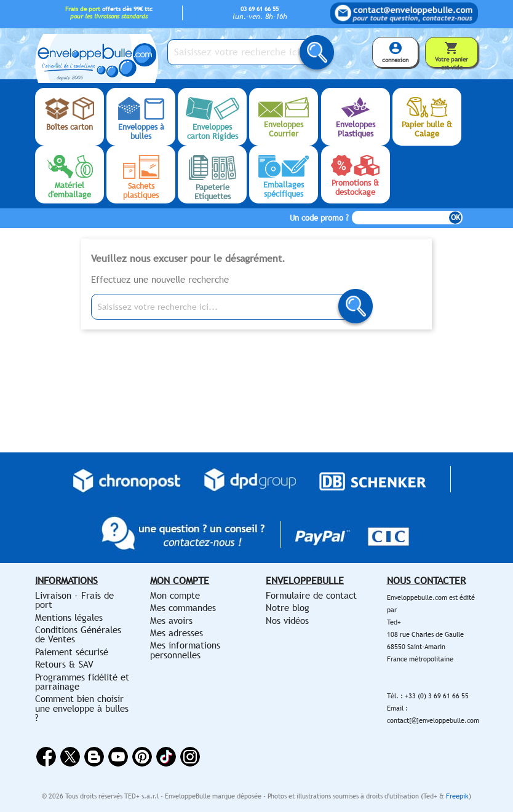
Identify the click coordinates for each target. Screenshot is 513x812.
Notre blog (288, 608)
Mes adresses (177, 633)
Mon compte (175, 595)
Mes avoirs (171, 621)
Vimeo (166, 757)
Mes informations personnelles (185, 650)
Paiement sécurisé (72, 652)
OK (455, 218)
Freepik (457, 796)
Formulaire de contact (311, 595)
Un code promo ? (319, 218)
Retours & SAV (64, 664)
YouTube (118, 757)
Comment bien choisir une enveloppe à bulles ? (82, 708)
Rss (94, 757)
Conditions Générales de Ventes (78, 634)
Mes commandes (183, 608)
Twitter (70, 757)
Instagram (190, 757)
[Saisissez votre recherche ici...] (244, 52)
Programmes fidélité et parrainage (82, 682)
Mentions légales (69, 617)
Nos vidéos (287, 621)
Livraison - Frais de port (74, 600)
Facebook (46, 757)
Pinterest (142, 757)
